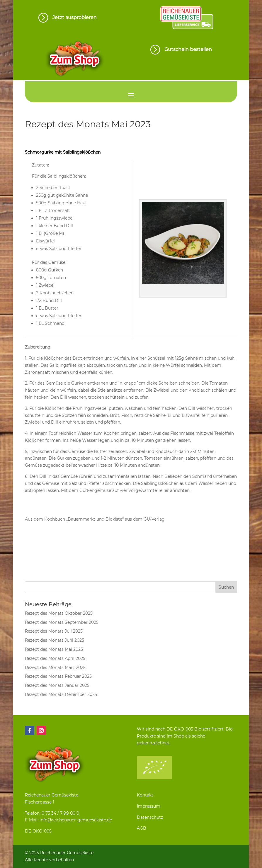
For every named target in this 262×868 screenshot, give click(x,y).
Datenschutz (150, 817)
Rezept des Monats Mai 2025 (54, 649)
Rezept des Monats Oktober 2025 (59, 613)
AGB (142, 828)
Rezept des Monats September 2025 (62, 622)
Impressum (149, 806)
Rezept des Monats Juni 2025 (55, 640)
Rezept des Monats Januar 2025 (57, 685)
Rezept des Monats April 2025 (55, 658)
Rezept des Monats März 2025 (55, 667)
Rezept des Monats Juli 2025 (54, 631)
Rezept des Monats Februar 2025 (58, 676)
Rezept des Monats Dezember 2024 (61, 694)
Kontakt (145, 795)
